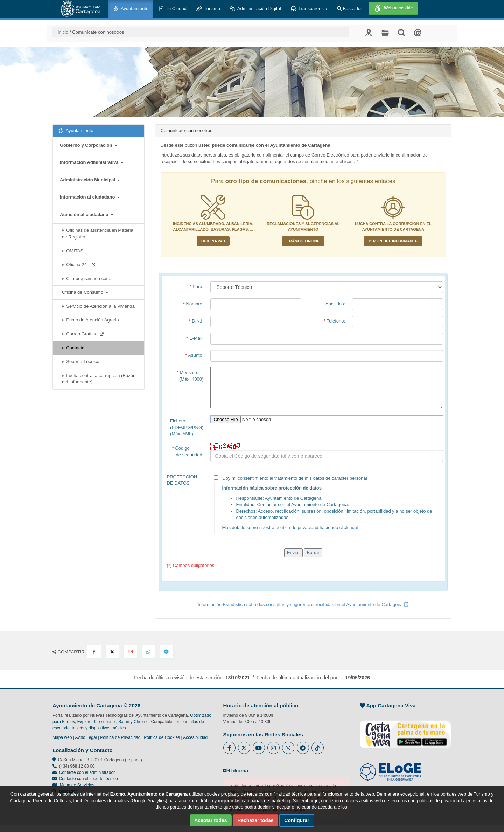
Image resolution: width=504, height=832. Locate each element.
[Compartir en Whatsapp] (148, 652)
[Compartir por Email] (130, 652)
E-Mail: (195, 338)
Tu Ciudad (172, 9)
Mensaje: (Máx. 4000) (190, 376)
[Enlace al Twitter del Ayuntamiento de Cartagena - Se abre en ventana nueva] (244, 748)
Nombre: (193, 304)
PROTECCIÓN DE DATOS (182, 480)
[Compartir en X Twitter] (112, 652)
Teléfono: (334, 321)
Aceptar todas (211, 820)
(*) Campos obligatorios (191, 565)
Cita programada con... (87, 279)
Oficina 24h (79, 265)
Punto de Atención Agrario (90, 320)
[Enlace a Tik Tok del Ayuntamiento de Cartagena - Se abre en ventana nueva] (318, 748)
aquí (354, 528)
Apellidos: (335, 304)
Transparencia (309, 9)
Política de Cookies (162, 737)
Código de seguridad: (188, 451)
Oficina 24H (213, 241)
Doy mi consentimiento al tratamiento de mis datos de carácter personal (327, 505)
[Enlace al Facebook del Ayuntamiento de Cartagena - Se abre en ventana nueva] (229, 748)
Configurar (297, 820)
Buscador (350, 9)
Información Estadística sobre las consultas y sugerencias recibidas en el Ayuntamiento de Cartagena (303, 605)
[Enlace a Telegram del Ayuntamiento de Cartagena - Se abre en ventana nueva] (303, 748)
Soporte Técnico (81, 362)
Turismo (208, 9)
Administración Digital (255, 9)
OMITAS (73, 251)
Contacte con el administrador (87, 772)
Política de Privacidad (120, 737)
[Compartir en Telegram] (167, 652)
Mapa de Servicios (73, 785)
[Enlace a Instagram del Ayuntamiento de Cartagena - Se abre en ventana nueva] (274, 748)
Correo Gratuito (83, 334)
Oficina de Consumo (85, 292)
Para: (197, 287)
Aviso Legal (86, 737)
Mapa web (62, 737)
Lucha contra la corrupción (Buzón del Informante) (99, 379)
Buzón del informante (393, 241)
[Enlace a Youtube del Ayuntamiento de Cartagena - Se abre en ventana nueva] (259, 748)
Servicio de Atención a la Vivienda (98, 306)
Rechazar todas (255, 820)
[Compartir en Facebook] (94, 652)
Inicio (63, 32)
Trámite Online (303, 241)
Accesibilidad (195, 737)
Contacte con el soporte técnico (89, 779)
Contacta (73, 348)
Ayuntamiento (131, 9)
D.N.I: (196, 321)
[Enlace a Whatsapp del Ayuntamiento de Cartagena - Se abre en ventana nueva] (288, 748)
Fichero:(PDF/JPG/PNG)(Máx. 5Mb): (187, 427)
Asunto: (194, 355)
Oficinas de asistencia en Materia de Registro (98, 234)
